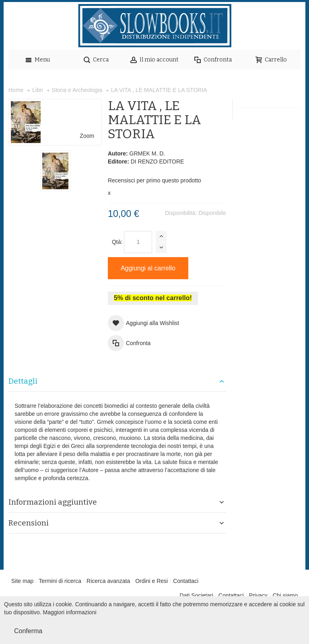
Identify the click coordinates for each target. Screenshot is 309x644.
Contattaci (186, 581)
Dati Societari (197, 595)
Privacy (258, 595)
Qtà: (117, 242)
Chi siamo (285, 595)
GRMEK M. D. (147, 153)
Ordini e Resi (151, 581)
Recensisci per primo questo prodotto (154, 180)
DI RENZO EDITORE (158, 162)
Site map (22, 581)
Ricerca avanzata (108, 581)
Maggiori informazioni (70, 612)
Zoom (87, 136)
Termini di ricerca (60, 581)
